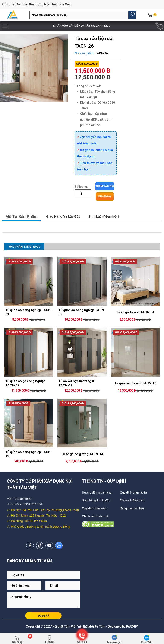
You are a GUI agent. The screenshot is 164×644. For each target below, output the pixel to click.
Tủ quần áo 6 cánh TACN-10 (135, 383)
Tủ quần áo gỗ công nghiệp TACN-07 (25, 383)
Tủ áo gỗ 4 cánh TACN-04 (135, 312)
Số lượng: (81, 187)
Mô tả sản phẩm (21, 217)
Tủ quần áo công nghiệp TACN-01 (29, 312)
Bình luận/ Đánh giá (104, 216)
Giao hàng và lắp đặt (63, 216)
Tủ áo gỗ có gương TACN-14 (82, 454)
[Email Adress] (43, 575)
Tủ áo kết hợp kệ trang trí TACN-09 (77, 383)
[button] (132, 15)
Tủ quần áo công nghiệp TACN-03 (82, 312)
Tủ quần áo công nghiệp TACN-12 (29, 454)
